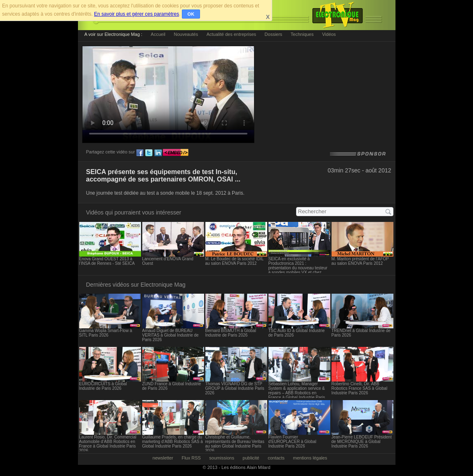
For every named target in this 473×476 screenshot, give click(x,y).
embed (176, 153)
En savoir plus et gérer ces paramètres (136, 14)
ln (158, 153)
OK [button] (191, 14)
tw (149, 153)
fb (140, 153)
